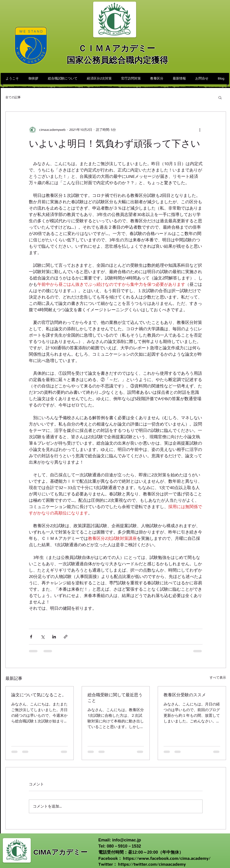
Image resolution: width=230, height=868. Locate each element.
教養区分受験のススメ (185, 695)
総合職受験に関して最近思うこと (115, 698)
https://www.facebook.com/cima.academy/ (167, 858)
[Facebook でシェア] (31, 637)
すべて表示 (218, 677)
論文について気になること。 (39, 695)
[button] (220, 97)
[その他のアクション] (200, 130)
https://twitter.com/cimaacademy (152, 864)
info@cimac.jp (127, 840)
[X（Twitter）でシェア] (43, 637)
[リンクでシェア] (66, 637)
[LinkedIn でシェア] (54, 637)
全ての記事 (13, 97)
